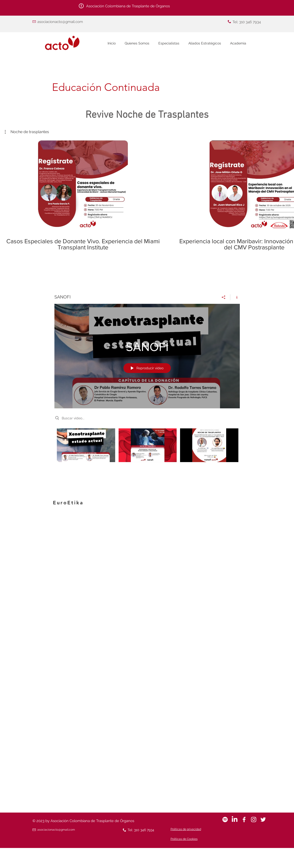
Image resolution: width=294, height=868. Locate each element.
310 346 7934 (250, 22)
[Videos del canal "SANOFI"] (147, 447)
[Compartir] (224, 297)
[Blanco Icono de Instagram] (254, 820)
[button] (27, 132)
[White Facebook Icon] (244, 820)
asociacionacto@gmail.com (60, 22)
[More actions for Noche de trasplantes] (27, 132)
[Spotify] (225, 820)
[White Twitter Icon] (263, 820)
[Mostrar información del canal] (235, 297)
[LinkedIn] (235, 820)
